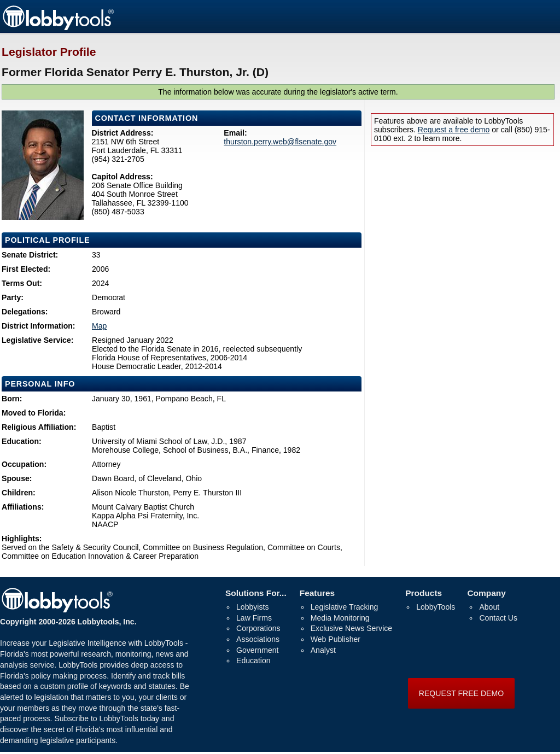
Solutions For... (256, 593)
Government (257, 650)
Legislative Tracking (345, 607)
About (489, 607)
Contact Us (498, 618)
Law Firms (254, 618)
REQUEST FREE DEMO (461, 693)
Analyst (323, 650)
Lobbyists (252, 607)
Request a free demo (454, 130)
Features (317, 593)
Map (99, 326)
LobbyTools (436, 607)
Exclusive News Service (351, 628)
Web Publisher (336, 639)
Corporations (258, 628)
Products (424, 593)
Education (253, 661)
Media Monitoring (340, 618)
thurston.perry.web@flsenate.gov (280, 142)
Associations (258, 639)
